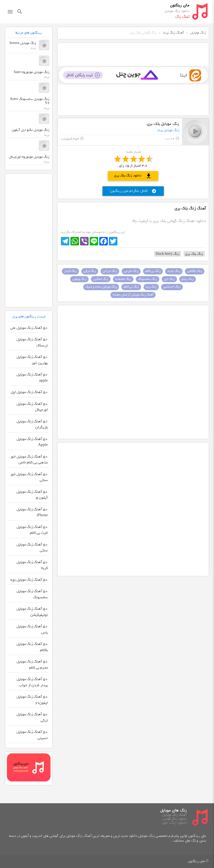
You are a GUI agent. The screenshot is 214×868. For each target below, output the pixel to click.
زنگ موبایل (198, 33)
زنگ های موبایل (174, 811)
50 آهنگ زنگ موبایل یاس (32, 629)
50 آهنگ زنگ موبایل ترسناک (32, 342)
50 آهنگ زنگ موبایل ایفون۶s (32, 700)
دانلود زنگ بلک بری (133, 176)
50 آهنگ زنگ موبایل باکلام (32, 647)
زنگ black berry (168, 254)
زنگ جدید (174, 271)
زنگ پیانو (188, 279)
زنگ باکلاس (195, 271)
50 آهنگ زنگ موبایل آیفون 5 (32, 495)
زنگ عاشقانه (123, 279)
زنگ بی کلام (153, 271)
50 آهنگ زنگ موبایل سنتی (32, 548)
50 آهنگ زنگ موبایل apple (32, 378)
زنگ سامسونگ (148, 279)
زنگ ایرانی (110, 271)
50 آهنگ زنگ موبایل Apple (32, 442)
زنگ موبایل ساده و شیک (101, 287)
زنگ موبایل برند (168, 130)
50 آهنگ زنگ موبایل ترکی (32, 717)
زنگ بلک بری (194, 254)
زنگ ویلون (79, 279)
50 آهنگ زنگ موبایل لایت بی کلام (32, 530)
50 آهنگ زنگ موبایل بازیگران (32, 425)
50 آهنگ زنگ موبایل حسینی (32, 735)
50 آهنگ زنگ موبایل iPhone (32, 512)
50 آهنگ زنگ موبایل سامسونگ (32, 594)
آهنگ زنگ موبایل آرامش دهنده (133, 295)
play (195, 132)
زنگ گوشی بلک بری (143, 33)
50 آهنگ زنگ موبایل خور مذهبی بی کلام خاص (29, 460)
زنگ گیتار (70, 271)
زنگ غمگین (101, 279)
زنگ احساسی (172, 287)
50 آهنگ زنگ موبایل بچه (29, 580)
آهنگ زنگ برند (173, 33)
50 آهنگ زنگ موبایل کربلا (32, 565)
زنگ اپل (169, 279)
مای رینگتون (180, 5)
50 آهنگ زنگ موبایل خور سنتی (29, 477)
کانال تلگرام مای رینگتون (133, 191)
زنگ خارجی (131, 271)
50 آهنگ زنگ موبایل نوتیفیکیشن (32, 612)
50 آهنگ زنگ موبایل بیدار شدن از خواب (32, 682)
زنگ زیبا (151, 287)
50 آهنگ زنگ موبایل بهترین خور (32, 360)
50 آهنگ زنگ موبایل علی (29, 328)
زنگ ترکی (90, 271)
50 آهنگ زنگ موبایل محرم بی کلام (32, 665)
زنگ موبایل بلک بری (163, 124)
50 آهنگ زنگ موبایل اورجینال (32, 407)
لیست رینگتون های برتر (29, 316)
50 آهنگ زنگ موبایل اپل (29, 392)
